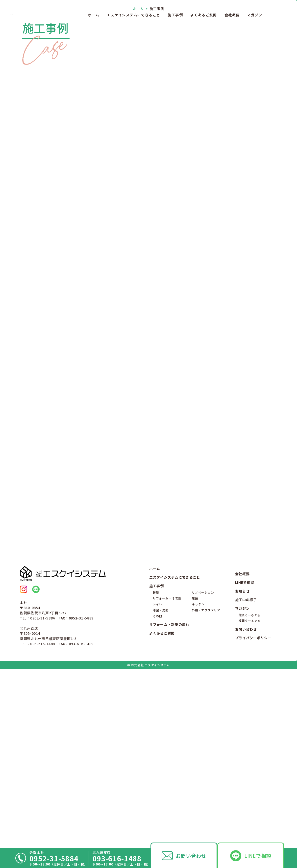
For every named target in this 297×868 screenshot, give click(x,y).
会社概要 (232, 15)
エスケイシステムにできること (134, 15)
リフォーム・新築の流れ (169, 799)
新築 (156, 767)
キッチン (198, 779)
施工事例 (175, 15)
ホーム (94, 15)
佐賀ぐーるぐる (250, 789)
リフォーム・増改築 (167, 773)
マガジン (255, 15)
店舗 (195, 773)
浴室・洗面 (161, 785)
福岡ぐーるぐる (250, 795)
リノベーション (203, 767)
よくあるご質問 (204, 15)
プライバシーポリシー (253, 812)
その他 (157, 790)
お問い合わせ (191, 856)
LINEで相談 (258, 856)
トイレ (157, 779)
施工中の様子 (246, 774)
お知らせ (242, 766)
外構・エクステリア (206, 785)
